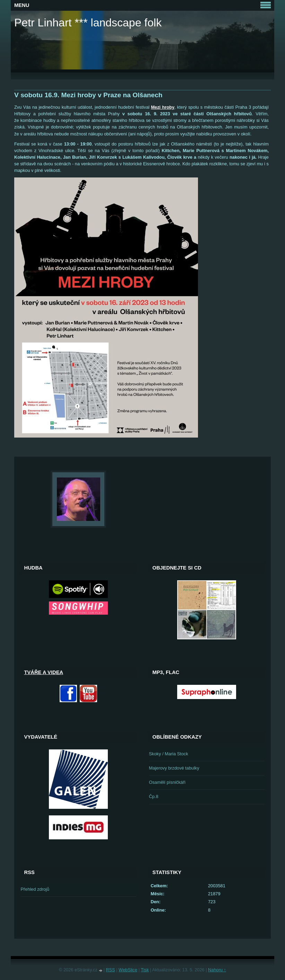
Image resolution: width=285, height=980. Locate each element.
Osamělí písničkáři (167, 782)
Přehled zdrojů (35, 889)
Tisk (145, 970)
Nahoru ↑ (217, 970)
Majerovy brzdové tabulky (174, 768)
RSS (110, 970)
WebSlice (128, 970)
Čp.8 (154, 796)
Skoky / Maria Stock (169, 754)
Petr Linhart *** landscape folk (88, 23)
